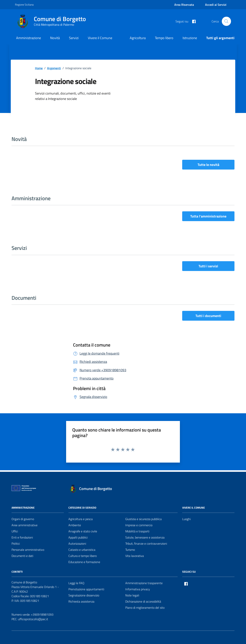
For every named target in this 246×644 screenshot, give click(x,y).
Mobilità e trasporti (137, 531)
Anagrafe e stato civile (83, 531)
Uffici (15, 531)
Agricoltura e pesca (81, 519)
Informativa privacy (138, 589)
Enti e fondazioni (22, 537)
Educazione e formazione (84, 562)
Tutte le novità (208, 165)
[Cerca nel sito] (226, 21)
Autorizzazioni (77, 544)
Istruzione (190, 38)
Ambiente (75, 525)
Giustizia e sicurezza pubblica (143, 519)
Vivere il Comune (100, 38)
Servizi (74, 38)
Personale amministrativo (28, 550)
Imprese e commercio (139, 525)
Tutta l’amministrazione (208, 216)
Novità (55, 38)
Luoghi (186, 519)
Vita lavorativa (135, 556)
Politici (16, 544)
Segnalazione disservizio (84, 595)
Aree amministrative (25, 525)
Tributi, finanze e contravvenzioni (146, 544)
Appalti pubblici (78, 537)
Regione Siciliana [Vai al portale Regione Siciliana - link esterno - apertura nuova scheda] (24, 5)
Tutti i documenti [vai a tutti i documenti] (208, 316)
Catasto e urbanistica (82, 550)
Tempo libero (164, 38)
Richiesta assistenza (81, 601)
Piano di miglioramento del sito (145, 608)
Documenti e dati (22, 556)
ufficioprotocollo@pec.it (33, 619)
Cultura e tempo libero (83, 556)
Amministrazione (29, 38)
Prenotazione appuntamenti (86, 589)
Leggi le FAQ (76, 583)
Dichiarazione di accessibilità (143, 601)
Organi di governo (23, 519)
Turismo (130, 550)
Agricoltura (138, 38)
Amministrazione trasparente (144, 583)
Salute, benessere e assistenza (145, 537)
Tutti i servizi (208, 266)
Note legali (132, 595)
